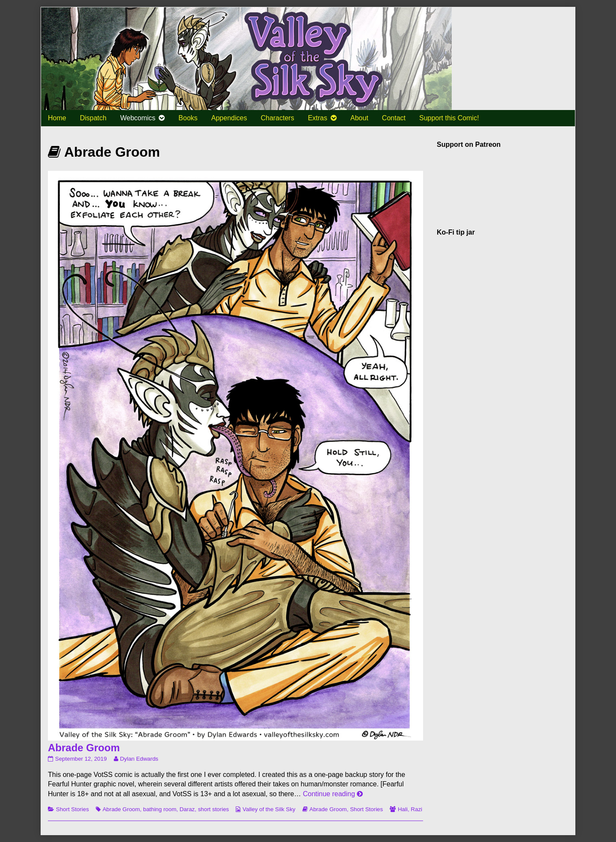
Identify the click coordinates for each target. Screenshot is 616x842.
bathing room (160, 809)
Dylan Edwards (139, 759)
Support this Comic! (449, 118)
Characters (277, 118)
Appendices (229, 118)
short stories (214, 809)
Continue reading (333, 794)
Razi (416, 809)
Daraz (187, 809)
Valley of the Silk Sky (269, 809)
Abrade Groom (84, 748)
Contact (394, 118)
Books (188, 118)
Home (57, 118)
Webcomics (138, 118)
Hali (403, 809)
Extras (318, 118)
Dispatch (93, 118)
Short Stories (73, 809)
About (359, 118)
